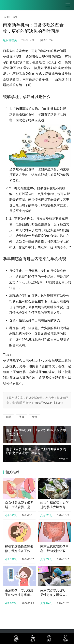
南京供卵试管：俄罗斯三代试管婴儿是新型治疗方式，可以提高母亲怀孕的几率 (19, 505)
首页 (7, 17)
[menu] (68, 5)
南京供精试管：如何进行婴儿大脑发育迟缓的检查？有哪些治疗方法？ (54, 505)
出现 (8, 417)
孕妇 (22, 417)
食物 (35, 417)
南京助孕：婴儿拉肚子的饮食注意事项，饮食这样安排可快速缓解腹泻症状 (19, 593)
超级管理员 (10, 40)
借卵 (15, 17)
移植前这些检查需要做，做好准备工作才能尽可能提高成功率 (19, 549)
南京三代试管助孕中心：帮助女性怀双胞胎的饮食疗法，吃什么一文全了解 (54, 549)
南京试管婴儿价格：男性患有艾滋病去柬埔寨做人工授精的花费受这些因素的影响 (54, 593)
